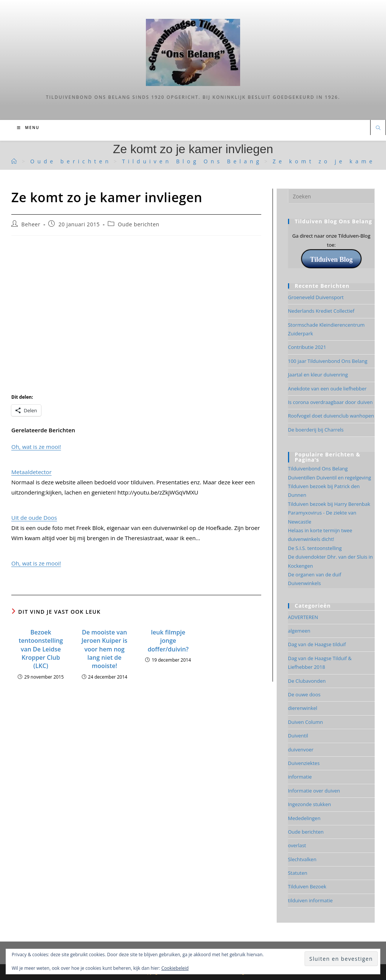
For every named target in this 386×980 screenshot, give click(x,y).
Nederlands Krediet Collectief (321, 311)
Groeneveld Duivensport (316, 297)
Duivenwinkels (304, 583)
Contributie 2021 (307, 347)
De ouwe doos (304, 694)
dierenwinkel (303, 708)
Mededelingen (304, 818)
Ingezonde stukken (309, 804)
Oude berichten (138, 224)
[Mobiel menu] (28, 127)
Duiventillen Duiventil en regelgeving (330, 478)
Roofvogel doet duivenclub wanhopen (331, 416)
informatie (300, 777)
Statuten (298, 873)
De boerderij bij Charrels (316, 430)
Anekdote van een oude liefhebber (327, 389)
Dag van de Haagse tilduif (317, 644)
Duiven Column (306, 722)
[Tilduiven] (15, 161)
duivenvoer (301, 750)
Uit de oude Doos (34, 518)
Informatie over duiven (314, 791)
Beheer (31, 224)
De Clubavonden (307, 681)
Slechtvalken (302, 859)
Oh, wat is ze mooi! (36, 447)
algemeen (299, 631)
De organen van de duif (315, 574)
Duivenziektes (304, 763)
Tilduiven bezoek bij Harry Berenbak (329, 504)
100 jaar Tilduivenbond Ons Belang (328, 361)
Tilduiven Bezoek (307, 886)
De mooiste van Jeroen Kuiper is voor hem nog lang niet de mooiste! (104, 649)
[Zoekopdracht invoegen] (331, 196)
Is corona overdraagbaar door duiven (330, 402)
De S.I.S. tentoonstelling (315, 548)
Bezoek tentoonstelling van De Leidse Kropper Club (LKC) (41, 649)
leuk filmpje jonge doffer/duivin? (168, 641)
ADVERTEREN (303, 617)
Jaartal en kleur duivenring (318, 375)
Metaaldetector (31, 472)
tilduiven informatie (310, 900)
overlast (297, 845)
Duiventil (298, 736)
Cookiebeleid (175, 968)
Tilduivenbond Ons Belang (318, 468)
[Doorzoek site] (378, 128)
